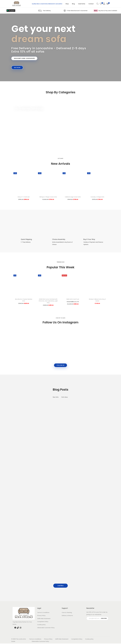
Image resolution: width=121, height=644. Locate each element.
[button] (25, 58)
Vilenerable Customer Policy (46, 628)
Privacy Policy (41, 616)
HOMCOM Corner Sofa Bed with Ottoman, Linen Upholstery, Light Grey (48, 301)
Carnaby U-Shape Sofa (97, 197)
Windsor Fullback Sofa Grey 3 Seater (97, 300)
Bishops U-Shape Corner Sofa (48, 197)
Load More (60, 586)
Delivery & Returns (67, 616)
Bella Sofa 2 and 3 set (73, 299)
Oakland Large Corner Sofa (73, 197)
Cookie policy (41, 625)
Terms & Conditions (43, 613)
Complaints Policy (43, 622)
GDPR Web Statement (44, 619)
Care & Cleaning (67, 613)
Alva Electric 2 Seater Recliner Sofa (24, 300)
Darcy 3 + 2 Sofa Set (24, 197)
